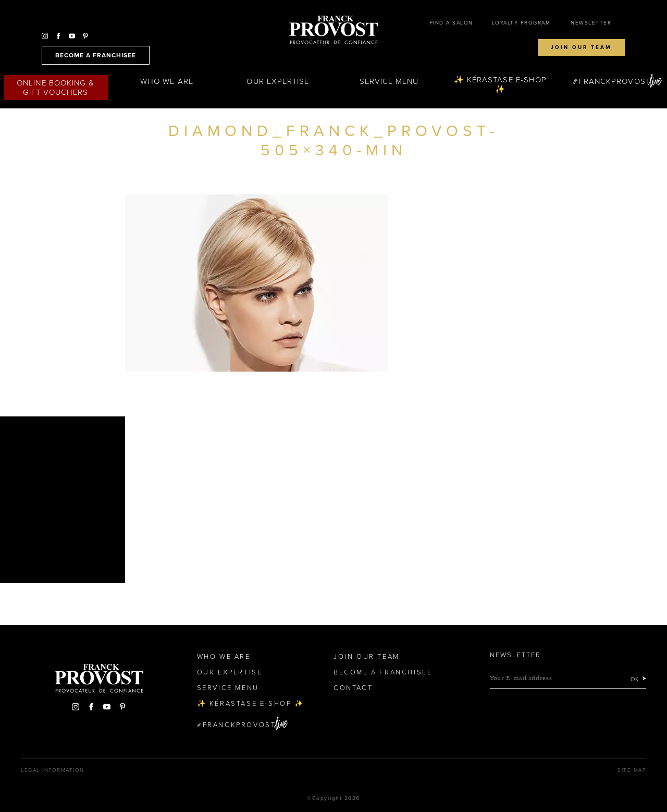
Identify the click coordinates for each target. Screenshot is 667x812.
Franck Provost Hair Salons (333, 30)
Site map (632, 770)
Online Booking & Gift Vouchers (55, 88)
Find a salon (452, 23)
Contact (353, 688)
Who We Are (167, 81)
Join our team (581, 47)
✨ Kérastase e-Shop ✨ (500, 84)
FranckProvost (615, 81)
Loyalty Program (521, 23)
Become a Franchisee (383, 672)
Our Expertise (278, 81)
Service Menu (389, 81)
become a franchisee (96, 55)
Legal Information (53, 770)
